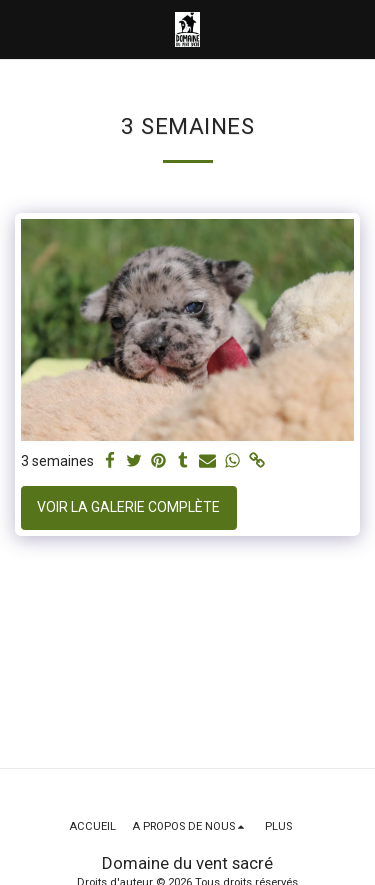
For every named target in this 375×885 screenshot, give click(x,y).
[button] (22, 29)
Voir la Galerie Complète (128, 507)
